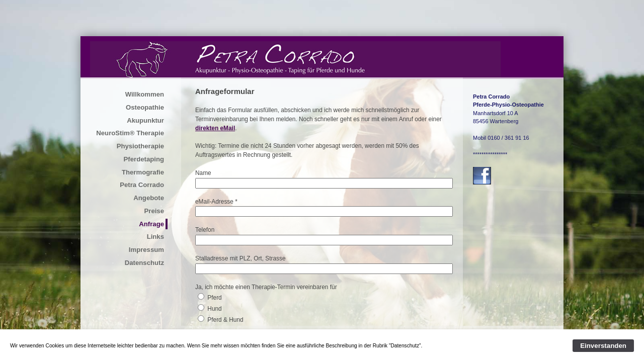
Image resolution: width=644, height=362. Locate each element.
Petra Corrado (142, 185)
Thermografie (143, 172)
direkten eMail (215, 128)
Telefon (205, 230)
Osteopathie (145, 107)
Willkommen (145, 94)
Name (203, 173)
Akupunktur (145, 120)
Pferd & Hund (225, 320)
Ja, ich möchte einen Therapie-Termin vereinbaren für (266, 287)
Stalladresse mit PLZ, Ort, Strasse (240, 258)
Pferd (214, 298)
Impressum (146, 250)
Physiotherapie (140, 146)
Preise (154, 211)
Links (155, 237)
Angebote (149, 198)
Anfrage (151, 224)
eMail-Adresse (214, 202)
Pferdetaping (144, 159)
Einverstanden (603, 346)
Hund (214, 309)
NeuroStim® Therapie (130, 133)
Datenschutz (144, 263)
